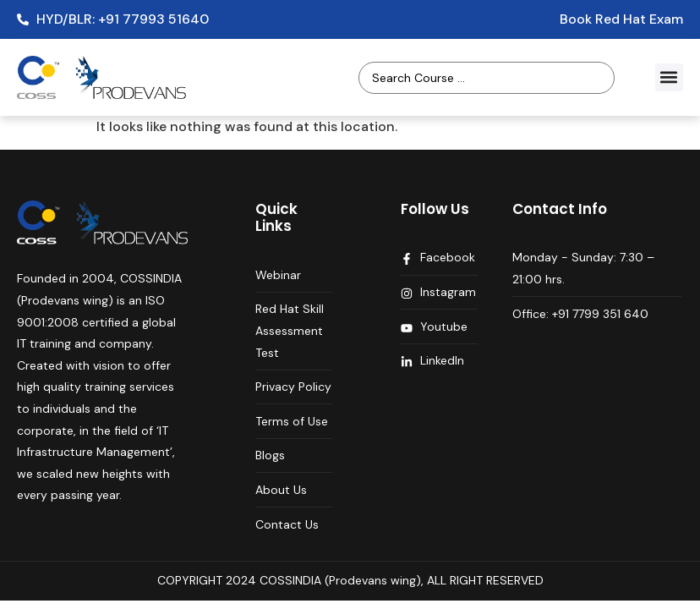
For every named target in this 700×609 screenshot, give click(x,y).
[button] (669, 77)
